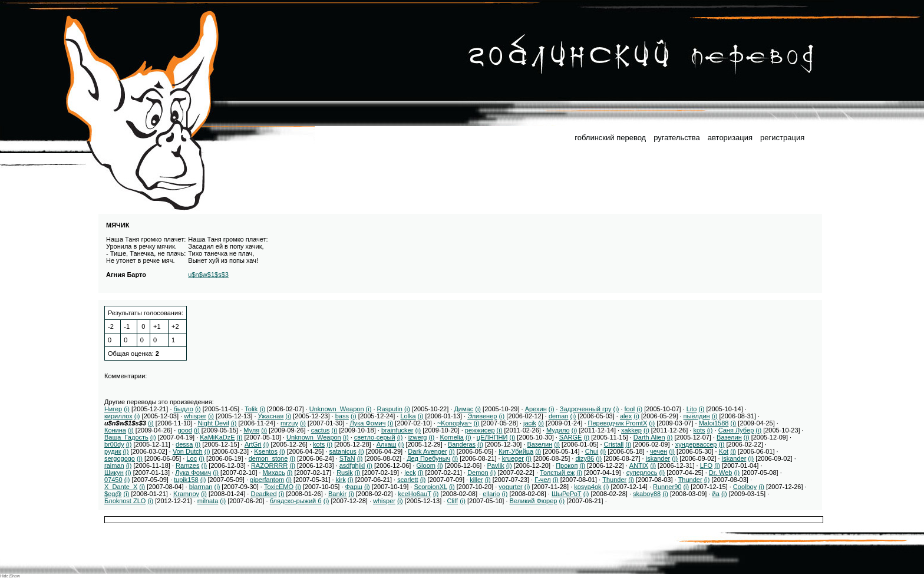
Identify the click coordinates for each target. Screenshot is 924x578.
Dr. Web (721, 473)
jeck (410, 473)
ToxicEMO (279, 487)
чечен (659, 451)
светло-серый (375, 437)
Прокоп (567, 465)
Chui (592, 451)
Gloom (426, 465)
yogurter (510, 487)
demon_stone (268, 458)
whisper (195, 416)
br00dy (114, 444)
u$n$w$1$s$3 (208, 275)
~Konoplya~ (455, 423)
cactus (321, 430)
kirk (341, 480)
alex (626, 416)
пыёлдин (697, 416)
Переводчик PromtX (618, 423)
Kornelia (451, 437)
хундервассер (696, 444)
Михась (274, 473)
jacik (530, 423)
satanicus (342, 451)
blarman (201, 487)
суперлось (642, 473)
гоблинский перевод (610, 138)
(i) (127, 409)
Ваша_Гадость (126, 437)
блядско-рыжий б (296, 501)
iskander (658, 458)
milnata (208, 501)
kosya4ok (588, 487)
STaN (347, 458)
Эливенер (482, 416)
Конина (115, 430)
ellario (491, 494)
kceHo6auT (415, 494)
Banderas (462, 444)
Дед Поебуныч (428, 458)
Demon (478, 473)
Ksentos (266, 451)
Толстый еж (557, 473)
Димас (463, 409)
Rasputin (390, 409)
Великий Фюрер (534, 501)
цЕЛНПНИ (492, 437)
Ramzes (187, 465)
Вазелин (729, 437)
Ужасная (271, 416)
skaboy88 (647, 494)
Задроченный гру (586, 409)
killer (476, 480)
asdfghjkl (352, 465)
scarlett (407, 480)
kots (699, 430)
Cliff (452, 501)
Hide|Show (10, 576)
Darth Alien (649, 437)
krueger (513, 458)
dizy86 (585, 458)
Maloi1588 (714, 423)
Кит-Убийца (516, 451)
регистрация (782, 138)
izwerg (418, 437)
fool (630, 409)
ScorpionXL (430, 487)
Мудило (558, 430)
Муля (251, 430)
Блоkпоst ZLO (125, 501)
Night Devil (213, 423)
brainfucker (397, 430)
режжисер (480, 430)
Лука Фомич (367, 423)
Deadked (263, 494)
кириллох (118, 416)
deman (559, 416)
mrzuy (289, 423)
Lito (692, 409)
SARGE (571, 437)
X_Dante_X (121, 487)
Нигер (113, 409)
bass (342, 416)
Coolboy (745, 487)
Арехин (536, 409)
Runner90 (667, 487)
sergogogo (120, 458)
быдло (184, 409)
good (184, 430)
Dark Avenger (427, 451)
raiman (114, 465)
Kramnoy (186, 494)
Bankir (337, 494)
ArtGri (253, 444)
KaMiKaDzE (217, 437)
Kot (724, 451)
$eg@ (113, 494)
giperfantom (267, 480)
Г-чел (543, 480)
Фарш (354, 487)
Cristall (614, 444)
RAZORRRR (269, 465)
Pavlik (495, 465)
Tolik (251, 409)
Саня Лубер (736, 430)
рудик (113, 451)
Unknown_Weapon (337, 409)
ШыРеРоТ (567, 494)
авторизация (730, 138)
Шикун (114, 473)
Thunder (614, 480)
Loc (192, 458)
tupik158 (186, 480)
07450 (113, 480)
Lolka (408, 416)
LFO (706, 465)
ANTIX (639, 465)
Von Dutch (188, 451)
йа (716, 494)
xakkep (631, 430)
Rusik (345, 473)
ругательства (676, 138)
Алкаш (387, 444)
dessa (184, 444)
